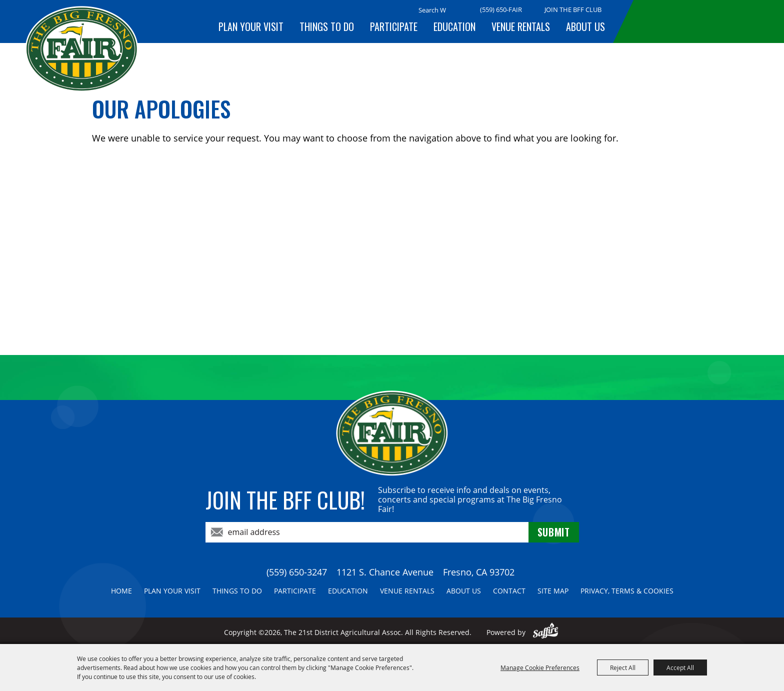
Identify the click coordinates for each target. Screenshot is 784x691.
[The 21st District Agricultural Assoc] (82, 49)
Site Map (553, 591)
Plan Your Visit (251, 26)
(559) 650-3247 (297, 572)
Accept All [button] (680, 667)
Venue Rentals (521, 26)
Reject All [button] (623, 667)
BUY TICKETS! (697, 21)
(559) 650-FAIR (501, 9)
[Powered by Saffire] (546, 632)
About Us (585, 26)
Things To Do (327, 26)
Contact (509, 591)
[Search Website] (432, 10)
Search (458, 10)
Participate (394, 26)
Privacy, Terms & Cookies (627, 591)
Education (454, 26)
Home (121, 591)
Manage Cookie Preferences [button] (540, 667)
